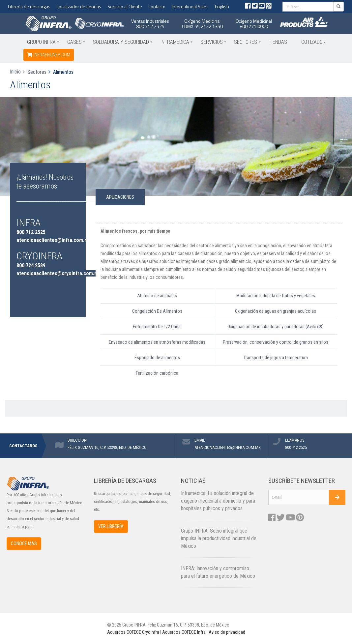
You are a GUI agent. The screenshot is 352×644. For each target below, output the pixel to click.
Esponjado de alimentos (157, 358)
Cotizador (313, 42)
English (222, 6)
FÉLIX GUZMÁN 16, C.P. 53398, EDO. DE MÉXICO (107, 447)
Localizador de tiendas (79, 6)
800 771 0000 (254, 26)
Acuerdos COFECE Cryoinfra (133, 632)
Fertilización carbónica (157, 373)
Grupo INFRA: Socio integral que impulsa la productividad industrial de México (219, 538)
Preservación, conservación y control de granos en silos (276, 342)
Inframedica (175, 42)
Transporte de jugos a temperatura (276, 358)
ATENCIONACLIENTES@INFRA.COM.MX (228, 447)
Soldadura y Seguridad (121, 42)
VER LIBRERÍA (111, 527)
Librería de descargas (29, 6)
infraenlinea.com (49, 55)
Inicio (15, 72)
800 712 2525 (150, 26)
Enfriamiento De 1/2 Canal (157, 327)
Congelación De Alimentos (157, 311)
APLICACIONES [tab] (120, 197)
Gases (74, 42)
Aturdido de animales (157, 296)
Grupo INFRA (41, 42)
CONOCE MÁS (24, 544)
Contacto (157, 6)
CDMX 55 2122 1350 (202, 26)
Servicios (212, 42)
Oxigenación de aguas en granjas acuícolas (276, 311)
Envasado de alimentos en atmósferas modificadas (157, 342)
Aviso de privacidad (227, 632)
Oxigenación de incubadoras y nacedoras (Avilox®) (276, 327)
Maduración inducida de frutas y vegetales (276, 296)
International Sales (190, 6)
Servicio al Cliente (125, 6)
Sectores (246, 42)
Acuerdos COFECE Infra (184, 632)
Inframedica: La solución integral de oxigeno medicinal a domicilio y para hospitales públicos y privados (218, 501)
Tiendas (278, 42)
